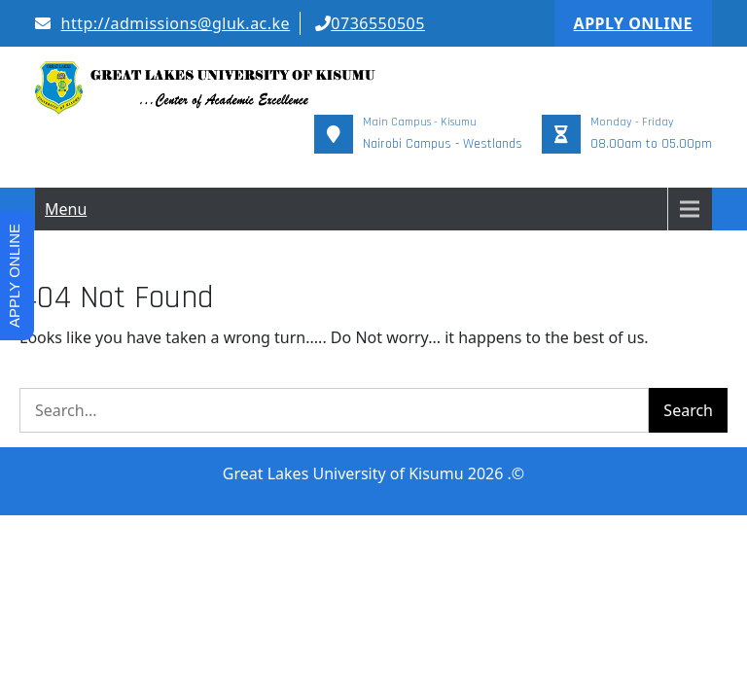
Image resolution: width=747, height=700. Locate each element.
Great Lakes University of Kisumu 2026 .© (373, 411)
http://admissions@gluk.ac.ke (162, 23)
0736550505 (370, 23)
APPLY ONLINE (633, 23)
